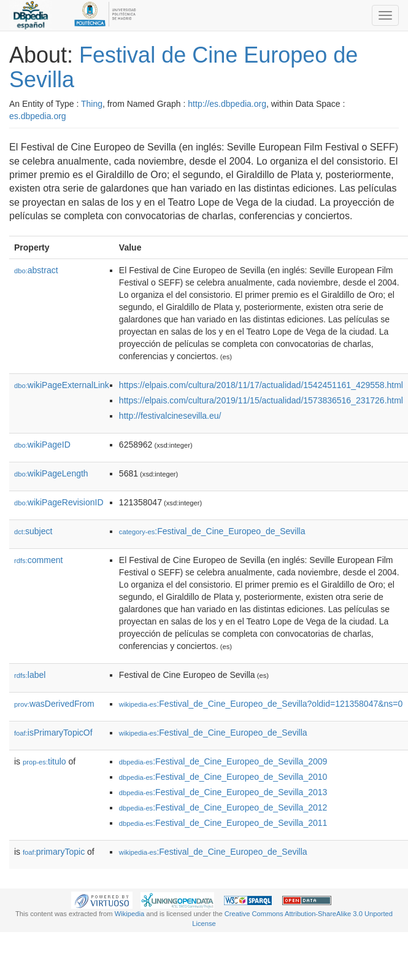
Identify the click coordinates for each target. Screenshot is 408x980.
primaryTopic (54, 852)
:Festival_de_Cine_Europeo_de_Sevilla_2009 (223, 761)
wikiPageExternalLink (62, 385)
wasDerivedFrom (54, 704)
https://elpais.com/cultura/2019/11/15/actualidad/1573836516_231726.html (261, 400)
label (30, 675)
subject (33, 531)
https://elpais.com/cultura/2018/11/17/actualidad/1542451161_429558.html (261, 385)
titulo (44, 761)
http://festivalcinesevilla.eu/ (170, 416)
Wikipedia (130, 914)
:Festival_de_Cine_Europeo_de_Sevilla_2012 (223, 807)
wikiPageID (42, 445)
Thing (92, 104)
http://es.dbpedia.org (227, 104)
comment (38, 560)
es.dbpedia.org (38, 116)
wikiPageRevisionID (59, 502)
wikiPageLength (51, 473)
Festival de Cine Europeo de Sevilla (183, 67)
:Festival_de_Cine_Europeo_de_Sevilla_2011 (223, 823)
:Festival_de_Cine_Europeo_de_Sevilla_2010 (223, 777)
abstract (36, 270)
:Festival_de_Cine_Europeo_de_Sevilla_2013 (223, 792)
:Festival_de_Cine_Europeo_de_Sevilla (212, 531)
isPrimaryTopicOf (53, 733)
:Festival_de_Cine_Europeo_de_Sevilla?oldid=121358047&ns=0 (261, 704)
